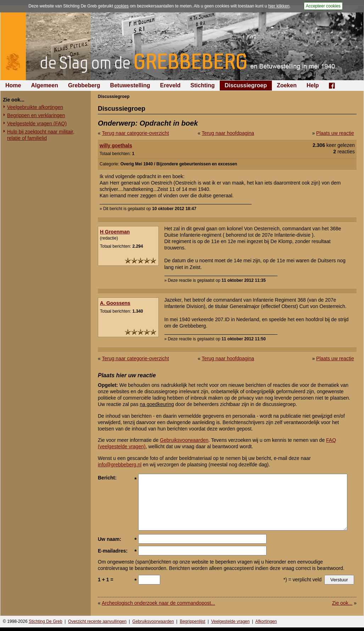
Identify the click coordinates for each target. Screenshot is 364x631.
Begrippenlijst (192, 621)
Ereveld (170, 85)
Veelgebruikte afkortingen (35, 107)
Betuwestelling (130, 85)
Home (13, 85)
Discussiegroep (246, 85)
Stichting (202, 85)
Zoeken (287, 85)
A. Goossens (115, 303)
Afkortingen (266, 621)
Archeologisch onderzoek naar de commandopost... (158, 603)
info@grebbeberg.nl (120, 465)
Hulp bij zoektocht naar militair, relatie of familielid (41, 135)
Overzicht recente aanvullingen (97, 621)
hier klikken (279, 6)
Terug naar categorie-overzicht (135, 133)
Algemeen (44, 85)
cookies (121, 6)
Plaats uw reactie (335, 133)
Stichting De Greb (46, 621)
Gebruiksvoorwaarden (184, 440)
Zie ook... (342, 603)
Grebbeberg (84, 85)
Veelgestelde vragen (231, 621)
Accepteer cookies (323, 6)
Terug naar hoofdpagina (228, 133)
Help (313, 85)
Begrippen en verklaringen (36, 115)
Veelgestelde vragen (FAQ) (37, 124)
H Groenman (115, 232)
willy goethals (116, 146)
